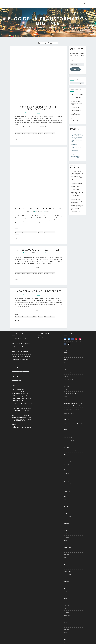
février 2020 (66, 513)
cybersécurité (67, 467)
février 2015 (66, 626)
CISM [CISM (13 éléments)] (25, 394)
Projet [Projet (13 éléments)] (13, 421)
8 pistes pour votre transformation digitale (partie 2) (77, 103)
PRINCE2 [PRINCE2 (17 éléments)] (28, 419)
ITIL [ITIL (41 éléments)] (29, 415)
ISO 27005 (66, 447)
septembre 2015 (67, 619)
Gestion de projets (68, 414)
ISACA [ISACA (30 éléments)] (26, 413)
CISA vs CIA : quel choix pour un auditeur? (21, 356)
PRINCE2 (65, 419)
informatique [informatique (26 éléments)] (20, 413)
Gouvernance (50, 4)
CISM (65, 366)
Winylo (73, 155)
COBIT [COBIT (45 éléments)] (14, 396)
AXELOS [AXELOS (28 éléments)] (22, 392)
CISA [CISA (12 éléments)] (23, 394)
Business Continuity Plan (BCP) (71, 409)
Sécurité (66, 4)
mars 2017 (66, 595)
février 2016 (66, 612)
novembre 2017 (67, 575)
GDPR (65, 397)
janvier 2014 (66, 633)
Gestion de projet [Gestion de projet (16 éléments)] (22, 405)
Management (59, 4)
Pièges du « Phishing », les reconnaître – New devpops (77, 199)
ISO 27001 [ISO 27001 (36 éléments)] (18, 415)
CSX (64, 469)
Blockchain (73, 4)
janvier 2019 (66, 541)
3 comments (50, 253)
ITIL (64, 429)
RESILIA (65, 382)
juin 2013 (66, 643)
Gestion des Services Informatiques (72, 424)
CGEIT (65, 359)
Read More (39, 226)
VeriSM (65, 433)
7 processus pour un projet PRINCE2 (38, 250)
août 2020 (66, 500)
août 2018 (66, 558)
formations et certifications (70, 393)
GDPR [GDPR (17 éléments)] (27, 403)
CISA (65, 363)
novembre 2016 (67, 602)
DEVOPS (65, 386)
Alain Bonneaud (39, 112)
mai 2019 (66, 527)
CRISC (65, 376)
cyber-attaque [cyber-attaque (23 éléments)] (26, 396)
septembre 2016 (67, 609)
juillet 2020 (66, 503)
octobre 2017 (67, 578)
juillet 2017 (66, 588)
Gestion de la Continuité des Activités (72, 403)
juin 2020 (66, 506)
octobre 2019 (67, 520)
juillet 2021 (66, 496)
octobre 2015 (67, 616)
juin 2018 (66, 564)
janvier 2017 (66, 599)
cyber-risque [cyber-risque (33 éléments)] (16, 398)
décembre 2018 (67, 544)
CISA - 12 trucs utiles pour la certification (21, 343)
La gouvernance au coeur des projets (38, 291)
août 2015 (66, 622)
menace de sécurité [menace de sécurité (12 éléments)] (26, 418)
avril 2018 (66, 568)
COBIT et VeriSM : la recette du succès (38, 209)
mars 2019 (66, 534)
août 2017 (66, 585)
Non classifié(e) (67, 461)
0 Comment (48, 112)
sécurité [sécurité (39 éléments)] (15, 424)
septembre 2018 (67, 554)
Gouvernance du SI (68, 441)
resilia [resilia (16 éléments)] (26, 422)
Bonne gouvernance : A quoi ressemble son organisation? (76, 115)
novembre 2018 (67, 547)
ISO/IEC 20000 (67, 426)
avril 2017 (66, 592)
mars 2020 (66, 510)
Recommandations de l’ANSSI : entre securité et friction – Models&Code (77, 136)
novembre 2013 (67, 636)
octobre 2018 (67, 551)
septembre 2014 (67, 629)
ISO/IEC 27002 (67, 477)
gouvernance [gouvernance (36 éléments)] (16, 410)
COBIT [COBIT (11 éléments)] (27, 394)
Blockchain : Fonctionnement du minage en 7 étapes (76, 210)
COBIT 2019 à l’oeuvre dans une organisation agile (38, 108)
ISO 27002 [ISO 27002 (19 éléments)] (25, 415)
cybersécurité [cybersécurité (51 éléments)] (18, 403)
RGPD (65, 399)
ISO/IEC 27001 (67, 474)
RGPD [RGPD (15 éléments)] (29, 422)
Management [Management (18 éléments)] (18, 417)
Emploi (65, 390)
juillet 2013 (66, 639)
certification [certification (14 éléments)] (19, 394)
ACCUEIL (43, 4)
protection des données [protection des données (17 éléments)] (20, 421)
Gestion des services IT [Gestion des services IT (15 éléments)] (25, 409)
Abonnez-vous (75, 69)
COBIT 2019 (66, 373)
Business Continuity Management (71, 406)
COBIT (65, 443)
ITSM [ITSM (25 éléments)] (13, 417)
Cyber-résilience (67, 380)
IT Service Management (69, 451)
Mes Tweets (40, 338)
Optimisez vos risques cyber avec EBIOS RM (77, 140)
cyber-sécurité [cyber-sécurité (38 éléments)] (17, 400)
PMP (65, 416)
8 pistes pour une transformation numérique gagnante (76, 109)
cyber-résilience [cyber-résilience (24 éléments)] (26, 398)
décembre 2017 (67, 571)
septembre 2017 (67, 581)
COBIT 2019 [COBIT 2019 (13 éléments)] (19, 396)
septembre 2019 (67, 524)
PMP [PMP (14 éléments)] (25, 419)
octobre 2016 (67, 605)
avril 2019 (66, 530)
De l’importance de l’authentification (76, 151)
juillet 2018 (66, 561)
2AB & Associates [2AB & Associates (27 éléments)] (17, 390)
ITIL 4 (65, 454)
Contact (80, 4)
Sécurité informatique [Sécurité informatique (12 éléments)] (16, 429)
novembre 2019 (67, 517)
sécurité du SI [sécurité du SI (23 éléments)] (27, 427)
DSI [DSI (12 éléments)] (24, 403)
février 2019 (66, 537)
